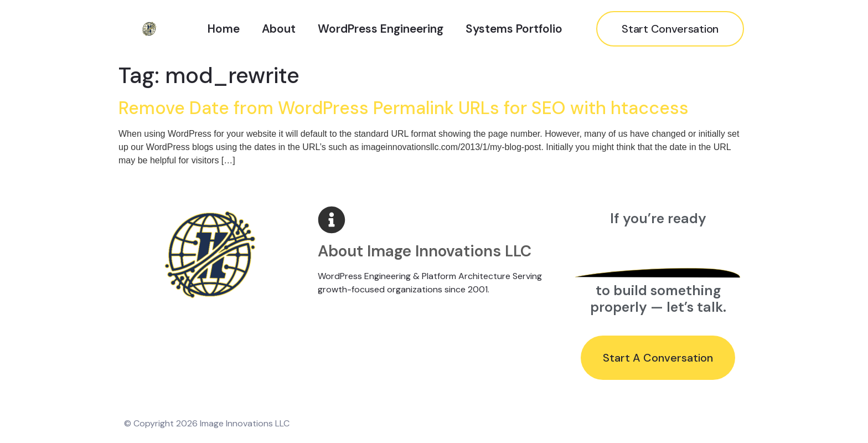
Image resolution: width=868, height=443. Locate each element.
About (279, 29)
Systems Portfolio (514, 29)
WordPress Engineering (381, 29)
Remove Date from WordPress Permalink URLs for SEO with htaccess (404, 108)
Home (224, 29)
